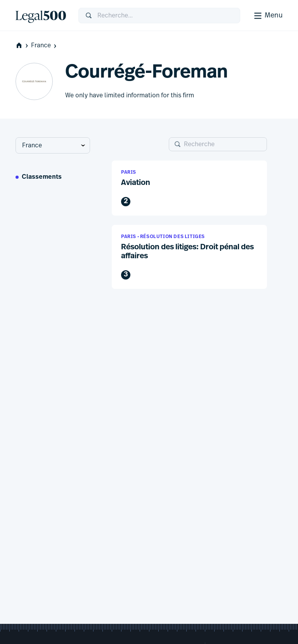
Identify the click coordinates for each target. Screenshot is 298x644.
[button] (189, 188)
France (44, 46)
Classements (42, 177)
